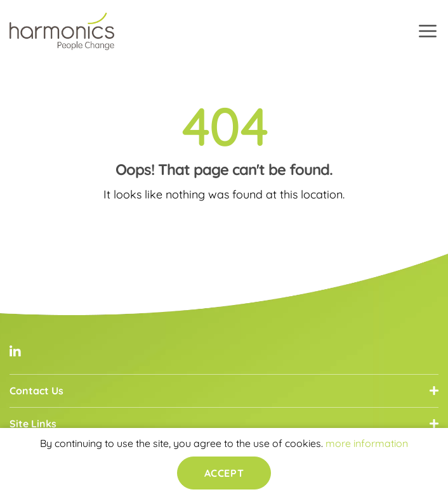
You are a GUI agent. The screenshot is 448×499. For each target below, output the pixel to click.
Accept (224, 473)
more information (367, 443)
